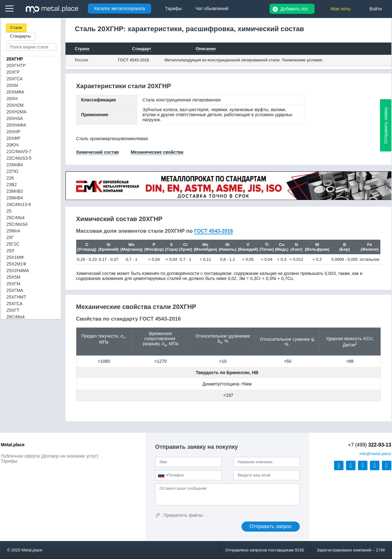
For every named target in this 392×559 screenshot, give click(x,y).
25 (9, 211)
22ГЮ (12, 171)
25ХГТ (13, 310)
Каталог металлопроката (119, 9)
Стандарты (21, 36)
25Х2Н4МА (18, 271)
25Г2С (13, 244)
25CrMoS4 (17, 224)
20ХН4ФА (16, 125)
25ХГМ (14, 284)
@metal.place (375, 454)
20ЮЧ (13, 145)
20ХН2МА (17, 112)
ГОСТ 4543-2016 (134, 60)
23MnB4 (15, 198)
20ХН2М (15, 105)
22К (10, 178)
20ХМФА (15, 92)
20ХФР (14, 138)
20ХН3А (15, 118)
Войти (375, 9)
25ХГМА (15, 290)
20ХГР (13, 72)
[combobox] (163, 475)
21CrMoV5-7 (19, 151)
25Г (10, 237)
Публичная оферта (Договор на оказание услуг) (50, 456)
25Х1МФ (15, 257)
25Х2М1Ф (17, 264)
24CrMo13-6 (19, 204)
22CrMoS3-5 (19, 158)
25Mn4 (13, 231)
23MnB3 (15, 191)
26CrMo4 (16, 317)
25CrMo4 (16, 218)
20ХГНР (15, 59)
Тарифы (9, 461)
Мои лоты (341, 9)
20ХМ (12, 85)
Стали (16, 28)
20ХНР (14, 132)
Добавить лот (294, 9)
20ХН (12, 99)
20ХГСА (15, 79)
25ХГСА (15, 304)
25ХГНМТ (17, 297)
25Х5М (14, 277)
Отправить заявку (386, 125)
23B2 (12, 185)
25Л (11, 251)
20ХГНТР (16, 66)
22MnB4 (15, 165)
